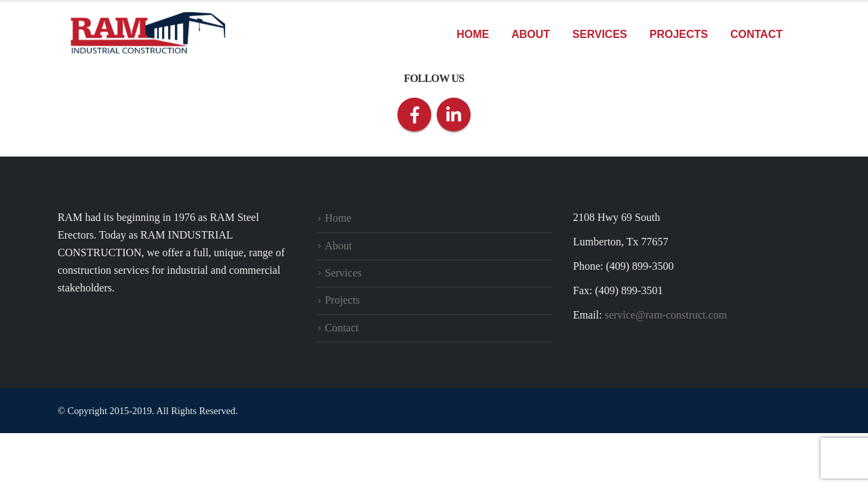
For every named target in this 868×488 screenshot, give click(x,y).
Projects (679, 34)
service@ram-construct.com (666, 315)
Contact (756, 34)
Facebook (414, 115)
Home (473, 34)
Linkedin (454, 115)
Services (600, 34)
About (531, 34)
